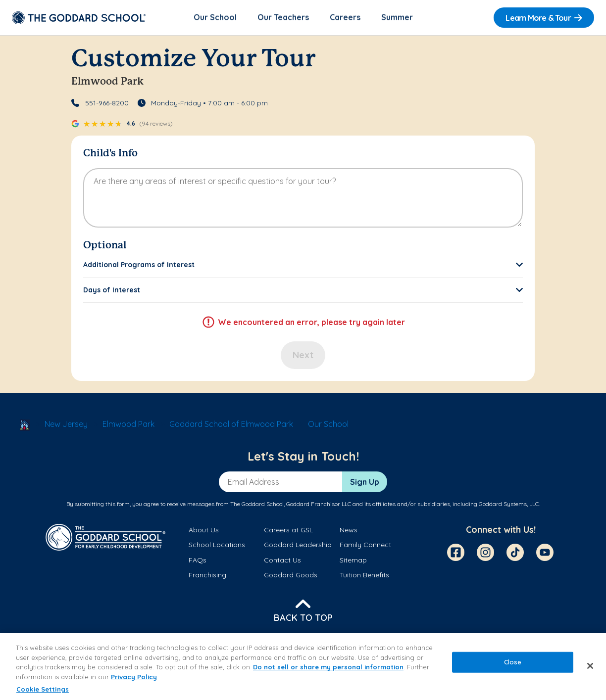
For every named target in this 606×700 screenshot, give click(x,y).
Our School (215, 18)
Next (303, 356)
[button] (303, 266)
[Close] (590, 666)
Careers (345, 18)
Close (513, 662)
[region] (303, 667)
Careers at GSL (288, 531)
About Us (204, 531)
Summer (397, 18)
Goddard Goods (291, 575)
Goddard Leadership (298, 546)
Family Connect (365, 546)
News (349, 531)
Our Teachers (283, 18)
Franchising (207, 575)
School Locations (217, 546)
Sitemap (353, 560)
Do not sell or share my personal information (328, 667)
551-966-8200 (107, 104)
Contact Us (282, 560)
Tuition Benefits (364, 575)
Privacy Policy (134, 677)
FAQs (198, 560)
